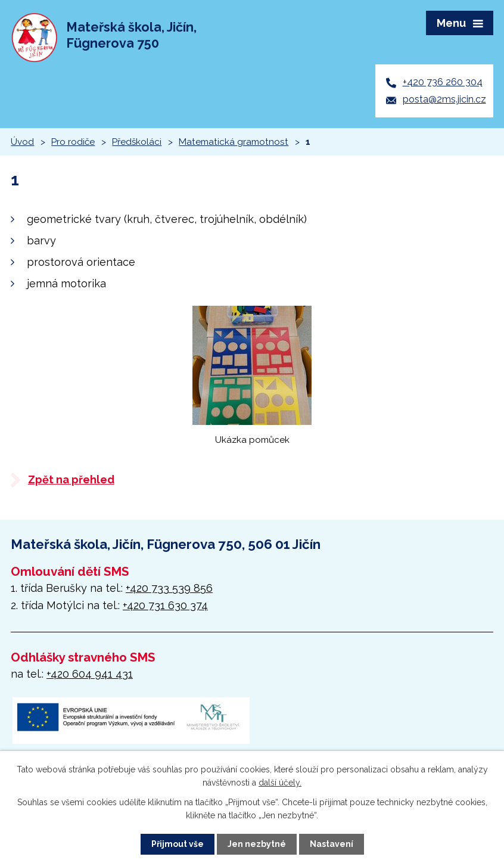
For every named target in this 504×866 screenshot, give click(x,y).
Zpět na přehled (71, 479)
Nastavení (332, 844)
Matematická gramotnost (234, 142)
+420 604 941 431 (90, 674)
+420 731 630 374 (165, 605)
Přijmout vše (178, 844)
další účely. (280, 783)
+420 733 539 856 (169, 588)
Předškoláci (137, 142)
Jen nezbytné (257, 844)
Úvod (22, 142)
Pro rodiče (73, 142)
